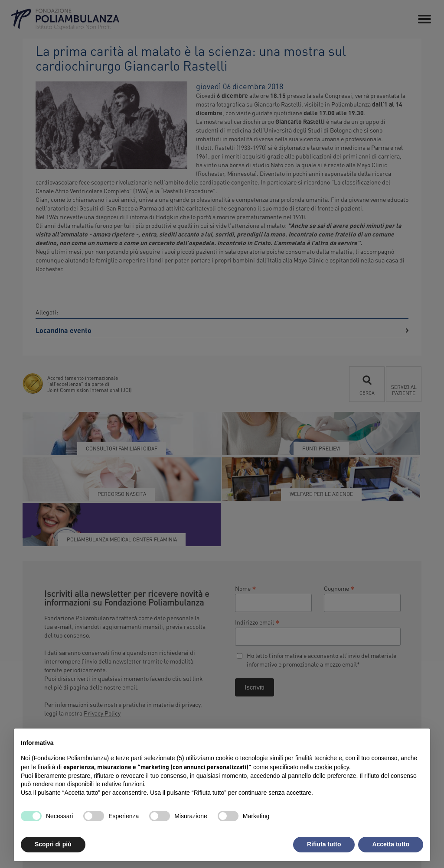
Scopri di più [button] (53, 844)
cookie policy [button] (332, 767)
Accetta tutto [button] (391, 844)
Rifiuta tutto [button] (324, 844)
